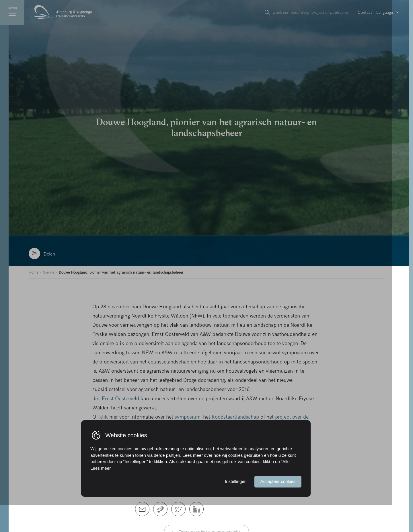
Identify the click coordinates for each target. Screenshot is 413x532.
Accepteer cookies (288, 508)
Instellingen (246, 508)
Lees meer (111, 495)
